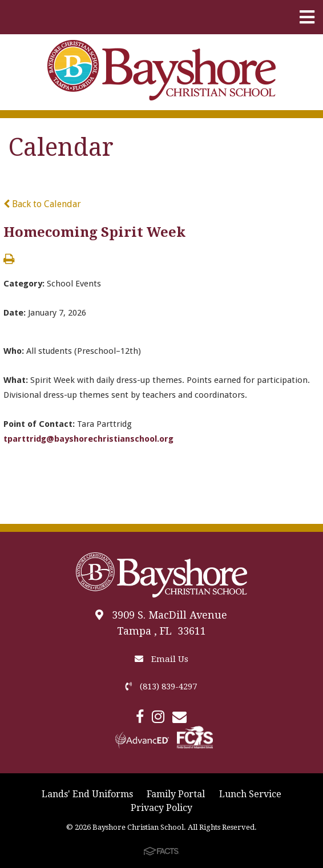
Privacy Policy (161, 808)
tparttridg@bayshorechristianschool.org (88, 439)
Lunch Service (250, 794)
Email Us (161, 659)
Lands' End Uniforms (87, 794)
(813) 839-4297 (161, 687)
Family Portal (176, 794)
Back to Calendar (42, 204)
